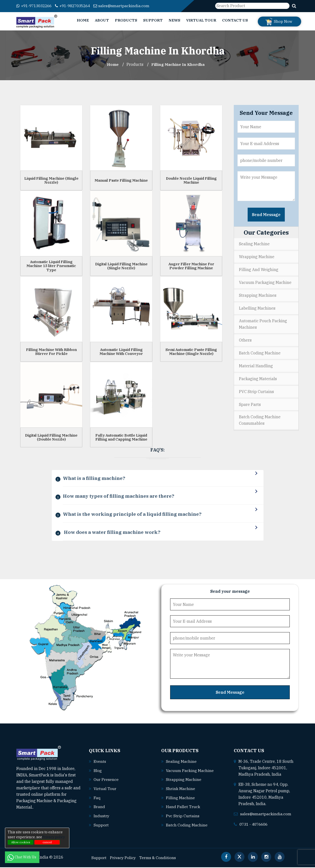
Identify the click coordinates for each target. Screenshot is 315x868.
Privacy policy (53, 837)
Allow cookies (21, 842)
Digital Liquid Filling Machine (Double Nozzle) (51, 437)
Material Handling (256, 364)
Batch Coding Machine (260, 351)
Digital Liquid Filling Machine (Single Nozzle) (121, 266)
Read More (46, 809)
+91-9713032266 (36, 6)
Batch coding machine (187, 826)
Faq (97, 799)
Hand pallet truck (183, 808)
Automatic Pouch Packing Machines (263, 323)
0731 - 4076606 (255, 826)
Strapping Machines (258, 294)
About (102, 20)
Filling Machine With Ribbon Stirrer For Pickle (51, 351)
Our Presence (106, 781)
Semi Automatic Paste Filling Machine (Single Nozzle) (191, 351)
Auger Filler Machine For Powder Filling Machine (191, 266)
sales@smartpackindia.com (128, 6)
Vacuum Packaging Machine (265, 282)
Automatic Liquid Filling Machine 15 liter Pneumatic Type (51, 266)
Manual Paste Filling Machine (121, 180)
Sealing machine (181, 763)
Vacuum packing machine (190, 772)
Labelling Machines (257, 307)
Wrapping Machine (257, 256)
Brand (99, 808)
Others (245, 339)
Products (126, 20)
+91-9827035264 (77, 6)
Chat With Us (22, 857)
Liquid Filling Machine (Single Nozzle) (51, 180)
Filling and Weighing (259, 269)
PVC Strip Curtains (256, 389)
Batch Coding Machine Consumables (260, 418)
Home (83, 20)
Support (153, 20)
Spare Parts (250, 402)
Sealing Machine (254, 244)
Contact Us (235, 20)
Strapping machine (184, 781)
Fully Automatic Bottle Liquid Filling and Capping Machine (121, 437)
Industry (102, 817)
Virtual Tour (201, 20)
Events (100, 763)
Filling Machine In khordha (178, 64)
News (174, 20)
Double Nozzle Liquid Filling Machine (191, 180)
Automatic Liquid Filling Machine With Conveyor (121, 351)
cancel (47, 842)
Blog (98, 772)
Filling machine (180, 799)
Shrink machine (181, 790)
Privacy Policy (123, 858)
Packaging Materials (258, 376)
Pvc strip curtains (183, 817)
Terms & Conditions (158, 858)
